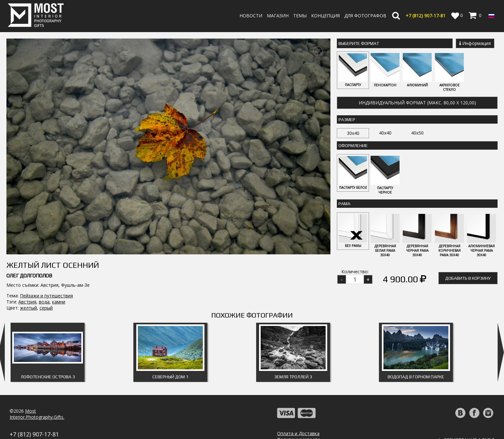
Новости (251, 16)
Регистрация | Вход (469, 420)
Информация (475, 43)
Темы (300, 16)
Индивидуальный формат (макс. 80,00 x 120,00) (417, 103)
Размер (347, 119)
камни (59, 240)
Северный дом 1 (170, 356)
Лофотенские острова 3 (48, 356)
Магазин (278, 16)
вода (44, 240)
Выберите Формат (359, 43)
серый (46, 246)
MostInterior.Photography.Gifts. (37, 394)
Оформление (353, 145)
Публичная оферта (298, 431)
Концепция (325, 16)
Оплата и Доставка (298, 413)
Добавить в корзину (468, 278)
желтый (28, 246)
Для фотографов (365, 16)
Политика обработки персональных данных (325, 425)
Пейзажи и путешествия (46, 234)
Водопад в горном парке (416, 356)
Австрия (27, 240)
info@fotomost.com (31, 421)
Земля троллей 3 (293, 356)
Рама (344, 204)
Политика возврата (299, 419)
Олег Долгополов (29, 214)
